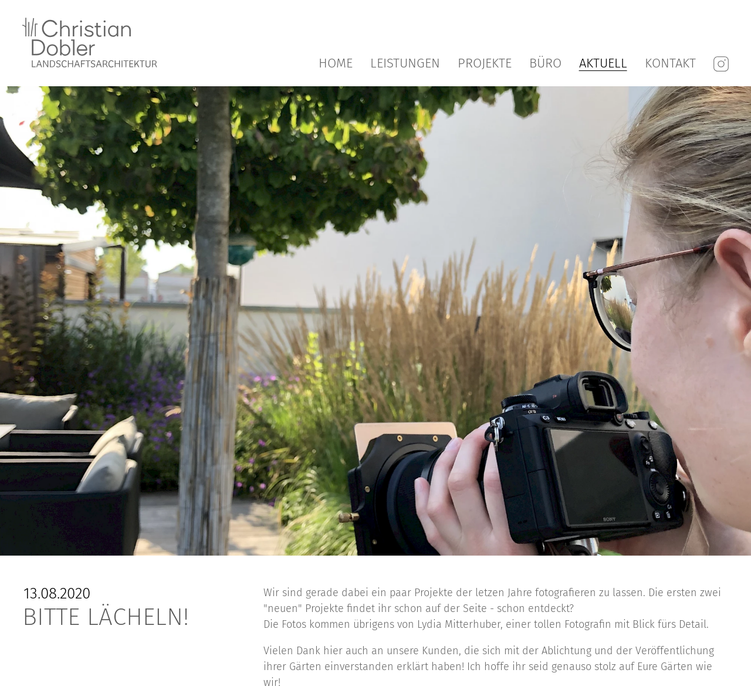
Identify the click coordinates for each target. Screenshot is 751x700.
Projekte (485, 63)
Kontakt (670, 63)
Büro (545, 63)
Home (336, 63)
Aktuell (603, 63)
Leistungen (405, 63)
